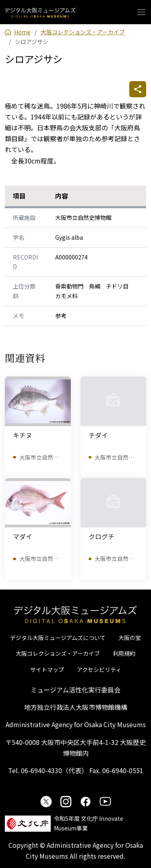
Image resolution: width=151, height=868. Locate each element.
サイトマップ (47, 669)
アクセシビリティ (99, 669)
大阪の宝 (130, 638)
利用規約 (124, 653)
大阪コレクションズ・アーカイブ (58, 653)
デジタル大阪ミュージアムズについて (58, 638)
